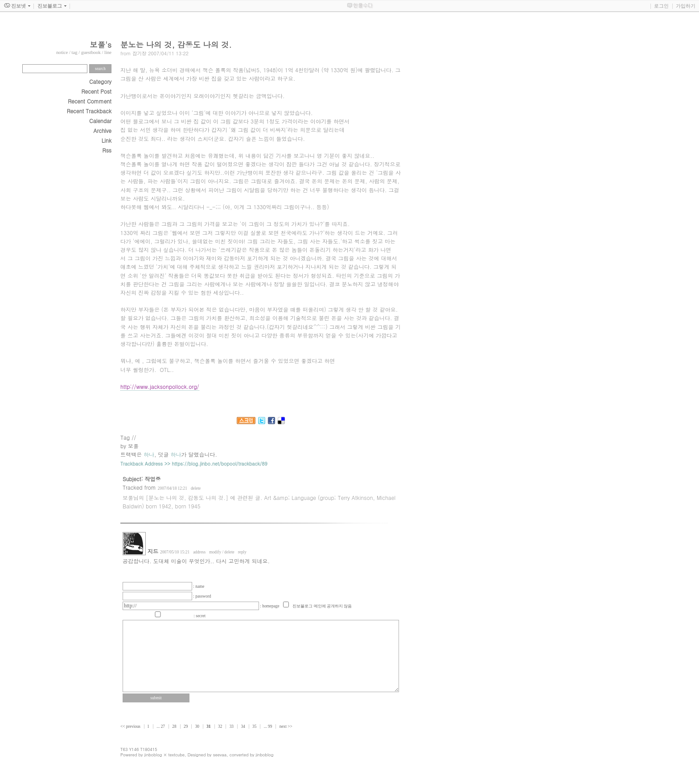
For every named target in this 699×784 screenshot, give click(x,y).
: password (202, 596)
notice (62, 52)
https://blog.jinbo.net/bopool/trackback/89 (220, 464)
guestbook (91, 52)
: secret (199, 616)
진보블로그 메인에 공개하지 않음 (322, 606)
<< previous (131, 726)
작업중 (153, 479)
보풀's (101, 44)
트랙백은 (137, 454)
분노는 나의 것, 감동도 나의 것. (176, 44)
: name (199, 586)
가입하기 (686, 6)
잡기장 (140, 53)
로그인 (661, 6)
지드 (153, 551)
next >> (286, 726)
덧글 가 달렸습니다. (188, 454)
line (108, 52)
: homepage (270, 606)
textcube (176, 755)
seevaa (220, 755)
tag (75, 52)
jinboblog (153, 755)
